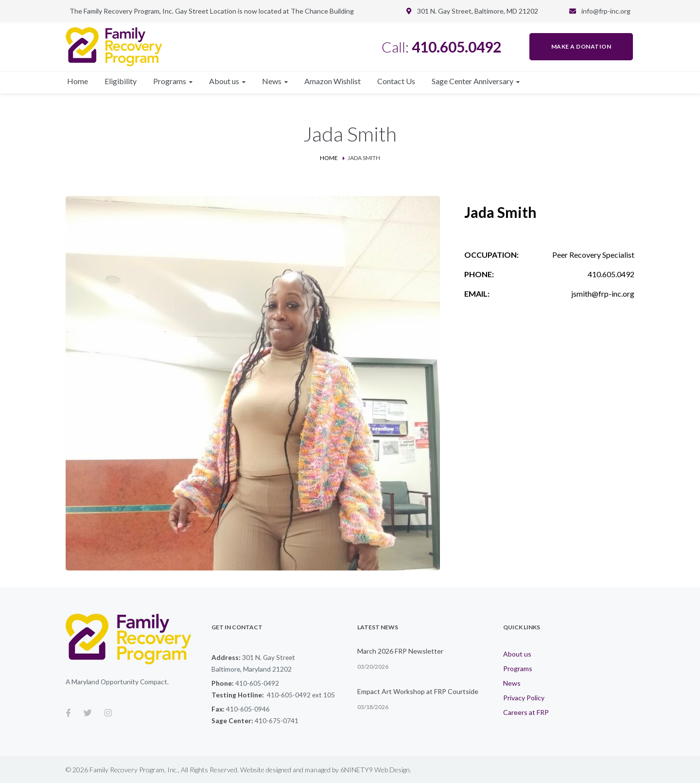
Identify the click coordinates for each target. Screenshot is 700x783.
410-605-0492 (257, 683)
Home (329, 158)
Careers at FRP (526, 712)
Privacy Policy (524, 698)
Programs (518, 668)
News (512, 683)
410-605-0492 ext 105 (301, 695)
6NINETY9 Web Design (375, 770)
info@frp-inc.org (606, 11)
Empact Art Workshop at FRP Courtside (418, 691)
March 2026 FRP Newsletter (400, 651)
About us (517, 654)
